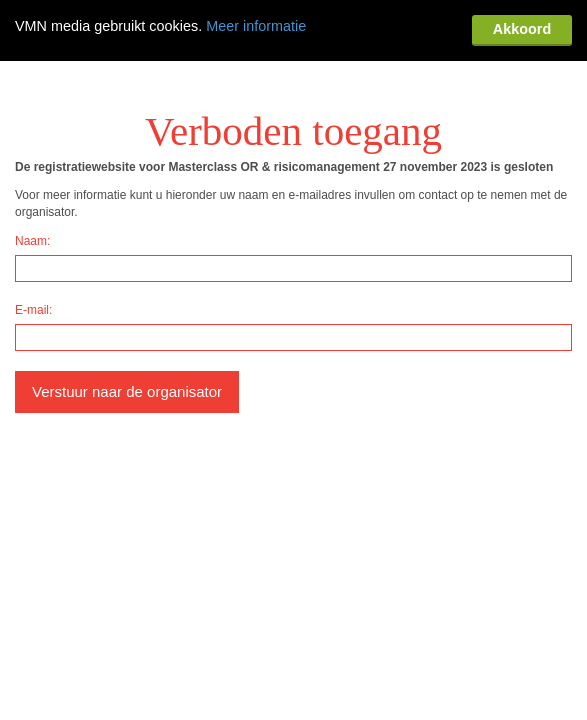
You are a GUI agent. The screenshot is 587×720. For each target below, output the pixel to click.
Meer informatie (256, 26)
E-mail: (33, 245)
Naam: (32, 176)
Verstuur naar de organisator (127, 326)
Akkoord (522, 29)
